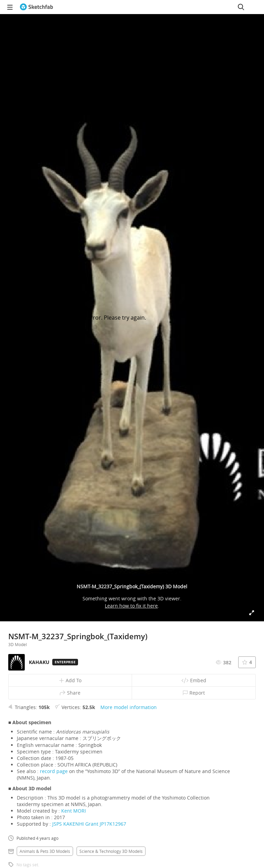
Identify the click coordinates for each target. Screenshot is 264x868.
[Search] (241, 7)
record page (54, 771)
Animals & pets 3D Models (45, 851)
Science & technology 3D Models (111, 851)
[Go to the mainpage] (36, 7)
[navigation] (10, 7)
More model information (129, 707)
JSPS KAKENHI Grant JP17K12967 (89, 824)
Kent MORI (74, 811)
